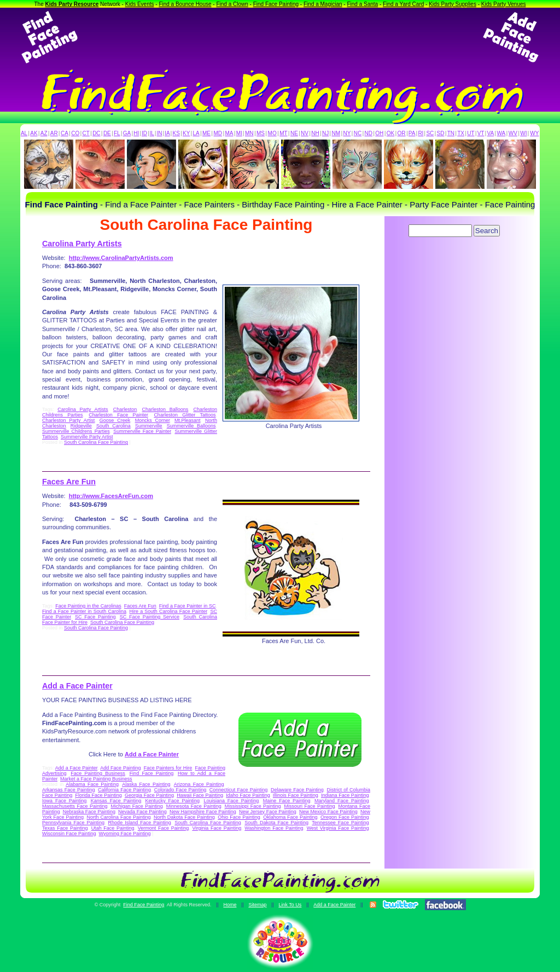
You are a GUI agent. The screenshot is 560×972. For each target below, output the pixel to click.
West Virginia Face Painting (338, 828)
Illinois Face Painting (296, 795)
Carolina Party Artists (82, 244)
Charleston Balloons (165, 409)
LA (196, 133)
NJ (325, 133)
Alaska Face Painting (146, 784)
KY (186, 133)
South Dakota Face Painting (276, 823)
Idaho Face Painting (248, 795)
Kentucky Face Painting (173, 801)
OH (379, 133)
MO (272, 133)
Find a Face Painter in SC (188, 606)
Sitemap (257, 905)
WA (501, 133)
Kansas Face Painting (116, 801)
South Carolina (113, 426)
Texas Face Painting (65, 828)
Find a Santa (362, 4)
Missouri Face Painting (310, 806)
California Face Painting (124, 790)
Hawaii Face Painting (200, 795)
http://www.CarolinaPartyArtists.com (121, 258)
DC (96, 133)
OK (390, 133)
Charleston (125, 409)
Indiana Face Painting (345, 795)
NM (336, 133)
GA (127, 133)
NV (305, 133)
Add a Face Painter (77, 686)
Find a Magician (323, 4)
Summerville (149, 426)
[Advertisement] (280, 37)
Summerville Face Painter (142, 431)
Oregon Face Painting (345, 817)
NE (294, 133)
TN (451, 133)
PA (412, 133)
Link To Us (290, 905)
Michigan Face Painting (136, 806)
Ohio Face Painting (239, 817)
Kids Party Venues (504, 4)
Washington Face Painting (274, 828)
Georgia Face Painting (149, 795)
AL (24, 133)
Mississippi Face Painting (253, 806)
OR (402, 133)
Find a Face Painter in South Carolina (84, 611)
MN (249, 133)
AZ (44, 133)
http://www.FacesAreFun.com (111, 496)
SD (441, 133)
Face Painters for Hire (168, 768)
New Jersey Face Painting (268, 812)
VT (481, 133)
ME (206, 133)
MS (261, 133)
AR (54, 133)
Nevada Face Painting (142, 812)
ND (369, 133)
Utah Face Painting (113, 828)
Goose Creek (115, 420)
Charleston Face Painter (118, 415)
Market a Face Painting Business (96, 779)
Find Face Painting (276, 4)
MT (283, 133)
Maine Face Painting (287, 801)
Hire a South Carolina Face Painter (168, 611)
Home (230, 905)
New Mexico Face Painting (328, 812)
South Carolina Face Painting (96, 442)
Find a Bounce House (185, 4)
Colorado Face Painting (180, 790)
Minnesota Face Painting (194, 806)
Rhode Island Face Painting (140, 823)
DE (107, 133)
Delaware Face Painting (297, 790)
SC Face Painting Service (150, 617)
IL (152, 133)
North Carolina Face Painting (119, 817)
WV (513, 133)
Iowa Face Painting (64, 801)
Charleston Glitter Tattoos (185, 415)
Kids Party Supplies (453, 4)
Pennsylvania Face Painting (73, 823)
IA (167, 133)
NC (358, 133)
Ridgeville (81, 426)
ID (144, 133)
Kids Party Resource (72, 4)
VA (491, 133)
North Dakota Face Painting (184, 817)
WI (523, 133)
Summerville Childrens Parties (76, 431)
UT (471, 133)
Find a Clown (232, 4)
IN (159, 133)
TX (461, 133)
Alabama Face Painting (92, 784)
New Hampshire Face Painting (203, 812)
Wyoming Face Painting (125, 834)
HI (136, 133)
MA (229, 133)
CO (75, 133)
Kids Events (140, 4)
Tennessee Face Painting (340, 823)
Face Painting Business (98, 773)
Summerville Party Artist (87, 437)
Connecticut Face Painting (238, 790)
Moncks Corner (153, 420)
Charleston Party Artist (68, 420)
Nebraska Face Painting (89, 812)
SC (430, 133)
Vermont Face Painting (163, 828)
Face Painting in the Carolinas (88, 606)
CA (65, 133)
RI (421, 133)
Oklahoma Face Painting (290, 817)
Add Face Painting (120, 768)
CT (86, 133)
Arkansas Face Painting (68, 790)
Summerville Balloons (191, 426)
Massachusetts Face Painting (75, 806)
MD (218, 133)
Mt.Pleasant (188, 420)
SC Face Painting (95, 617)
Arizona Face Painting (199, 784)
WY (534, 133)
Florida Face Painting (98, 795)
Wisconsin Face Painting (69, 834)
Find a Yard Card (403, 4)
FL (117, 133)
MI (239, 133)
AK (34, 133)
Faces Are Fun (69, 482)
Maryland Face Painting (342, 801)
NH (315, 133)
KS (176, 133)
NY (347, 133)
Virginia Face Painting (217, 828)
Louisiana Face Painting (231, 801)
